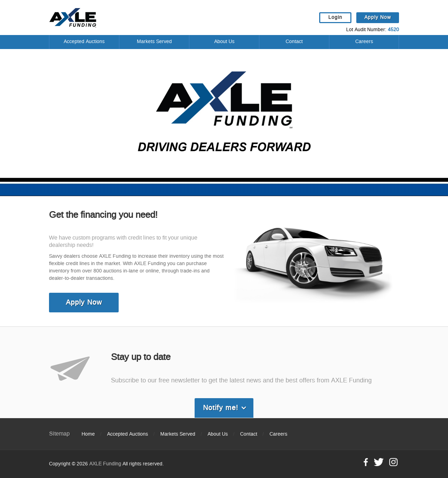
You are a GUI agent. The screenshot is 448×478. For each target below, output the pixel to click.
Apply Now (378, 18)
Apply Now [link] (84, 303)
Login (335, 18)
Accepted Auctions (84, 42)
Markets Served (154, 42)
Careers (364, 42)
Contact (294, 42)
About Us (224, 42)
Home (88, 434)
